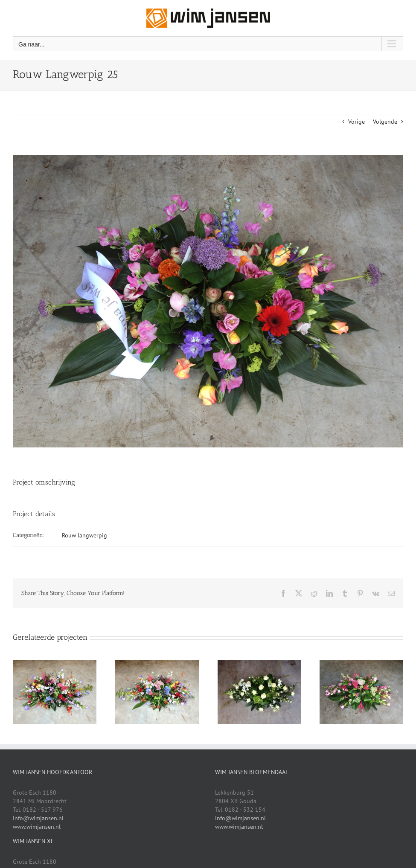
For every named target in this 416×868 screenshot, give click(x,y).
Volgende (385, 122)
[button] (19, 692)
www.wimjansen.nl (37, 827)
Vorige (356, 122)
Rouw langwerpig (84, 535)
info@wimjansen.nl (38, 818)
